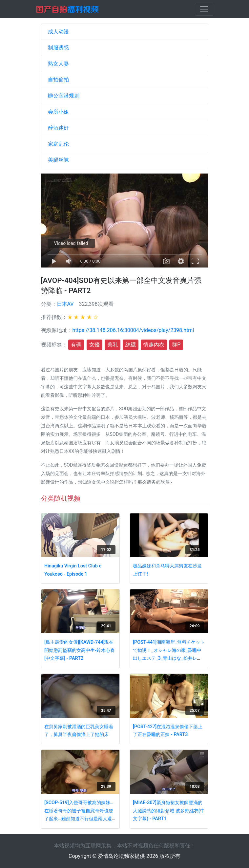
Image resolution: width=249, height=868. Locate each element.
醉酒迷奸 (58, 128)
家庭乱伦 (58, 144)
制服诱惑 (58, 48)
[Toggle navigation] (204, 9)
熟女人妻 (58, 64)
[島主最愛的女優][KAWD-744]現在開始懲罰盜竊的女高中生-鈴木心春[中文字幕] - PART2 (80, 650)
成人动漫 (58, 32)
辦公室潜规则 (64, 96)
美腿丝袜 (58, 160)
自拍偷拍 (58, 80)
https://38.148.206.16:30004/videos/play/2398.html (133, 330)
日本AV (65, 304)
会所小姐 (58, 112)
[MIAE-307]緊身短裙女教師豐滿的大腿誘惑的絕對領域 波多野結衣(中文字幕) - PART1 (169, 811)
